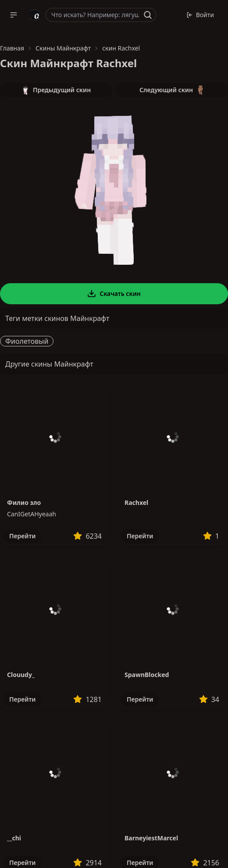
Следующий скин (172, 90)
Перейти (22, 536)
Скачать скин (114, 294)
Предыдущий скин (56, 90)
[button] (14, 15)
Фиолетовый (27, 341)
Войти (200, 15)
